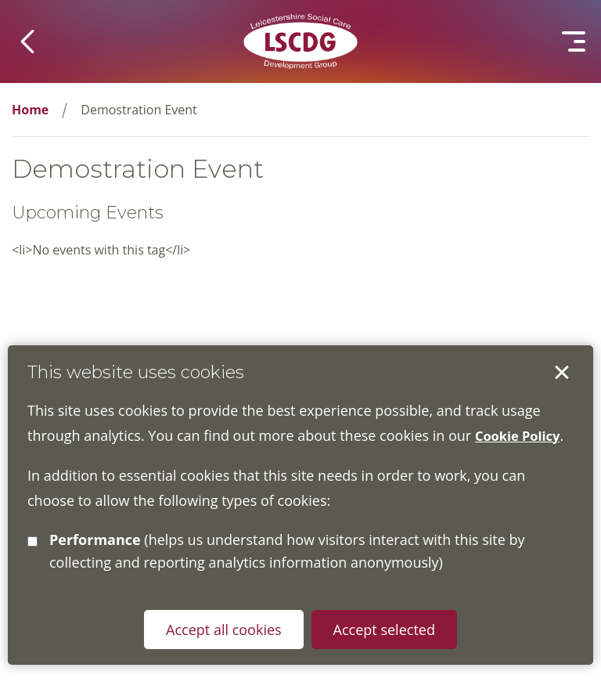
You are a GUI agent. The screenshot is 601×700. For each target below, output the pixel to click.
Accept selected (562, 373)
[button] (27, 41)
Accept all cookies (222, 630)
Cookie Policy (522, 435)
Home (30, 110)
